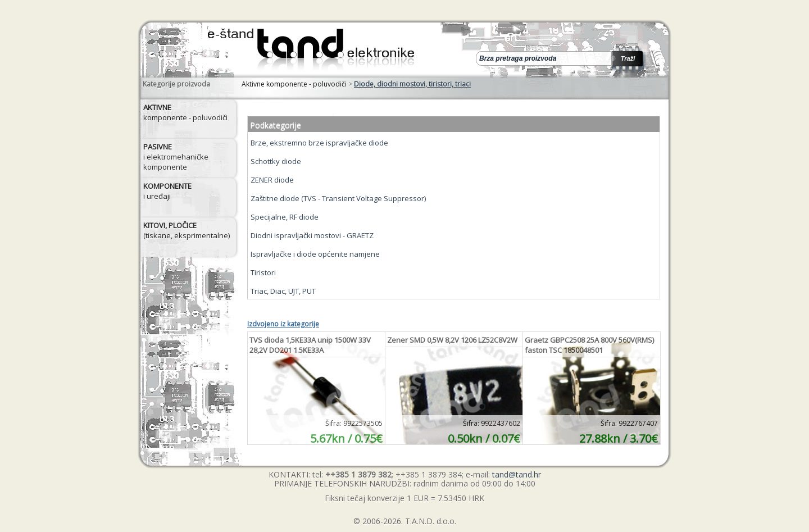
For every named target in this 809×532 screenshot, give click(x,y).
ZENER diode (272, 180)
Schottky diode (276, 161)
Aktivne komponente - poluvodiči (294, 84)
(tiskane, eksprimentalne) (187, 230)
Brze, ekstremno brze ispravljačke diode (319, 143)
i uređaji (167, 191)
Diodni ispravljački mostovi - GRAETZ (312, 235)
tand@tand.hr (517, 474)
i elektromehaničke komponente (176, 157)
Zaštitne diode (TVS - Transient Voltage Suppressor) (338, 198)
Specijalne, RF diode (285, 217)
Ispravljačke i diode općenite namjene (315, 254)
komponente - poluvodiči (185, 112)
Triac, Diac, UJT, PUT (283, 291)
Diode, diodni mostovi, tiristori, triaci (412, 84)
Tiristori (263, 272)
